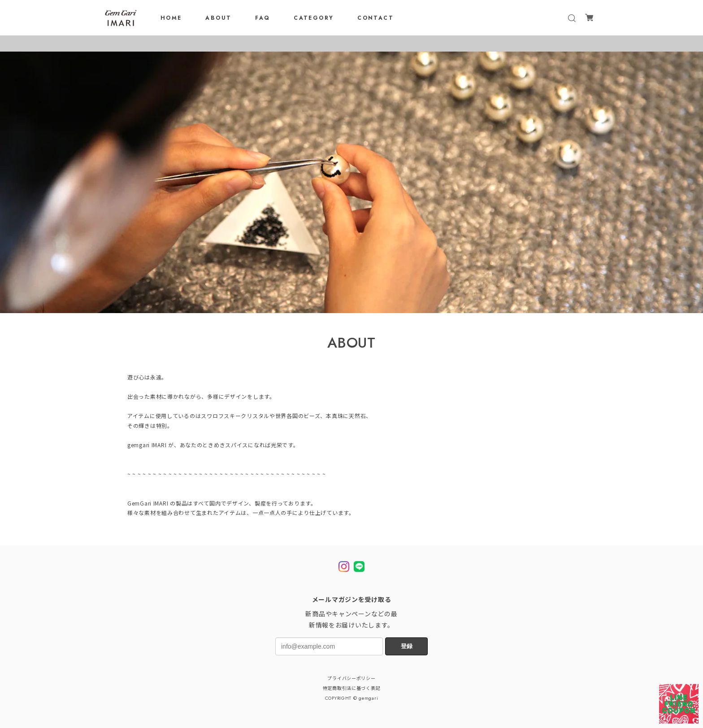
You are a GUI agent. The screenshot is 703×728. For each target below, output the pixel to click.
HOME (171, 18)
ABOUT (218, 18)
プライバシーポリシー (351, 679)
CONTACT (375, 18)
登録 (407, 646)
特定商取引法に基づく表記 (352, 689)
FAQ (263, 18)
